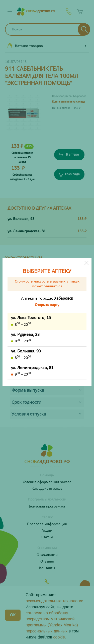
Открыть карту (47, 305)
